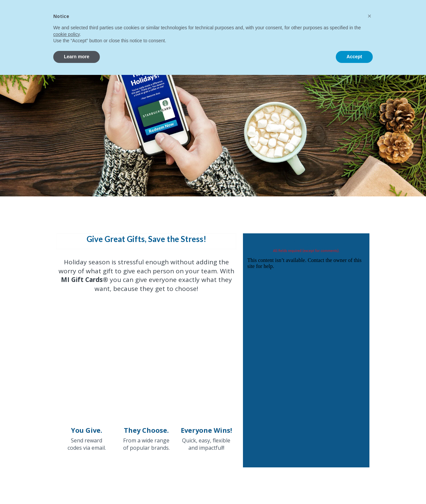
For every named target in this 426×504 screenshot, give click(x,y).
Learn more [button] (77, 486)
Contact (291, 15)
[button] (139, 14)
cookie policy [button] (66, 463)
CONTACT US (360, 16)
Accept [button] (354, 486)
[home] (53, 19)
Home (111, 15)
